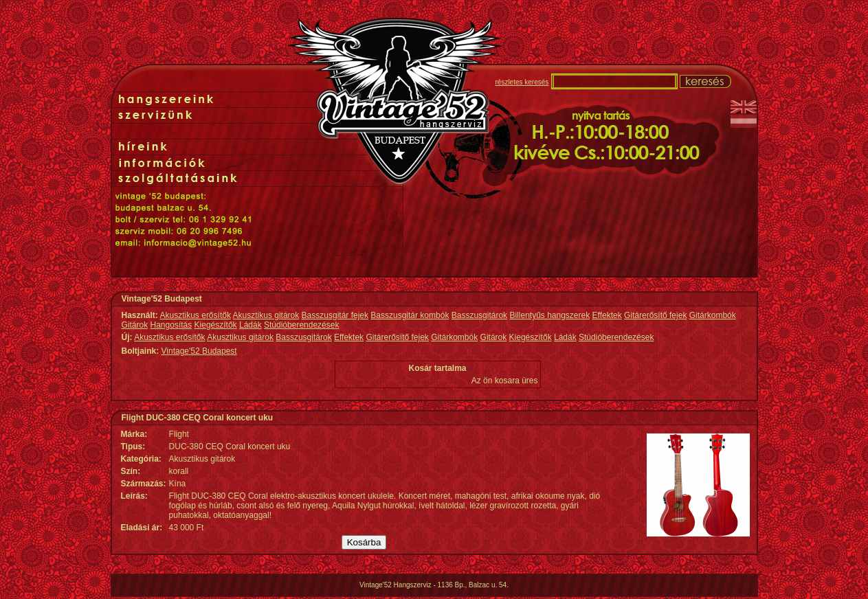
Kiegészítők (216, 325)
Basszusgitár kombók (410, 315)
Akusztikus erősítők (196, 315)
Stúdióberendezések (301, 325)
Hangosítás (171, 325)
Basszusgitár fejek (335, 315)
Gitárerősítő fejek (655, 315)
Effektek (607, 315)
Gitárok (135, 325)
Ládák (251, 325)
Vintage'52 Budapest (199, 351)
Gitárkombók (713, 315)
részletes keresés (522, 82)
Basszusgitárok (479, 315)
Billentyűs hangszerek (549, 315)
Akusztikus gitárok (266, 315)
